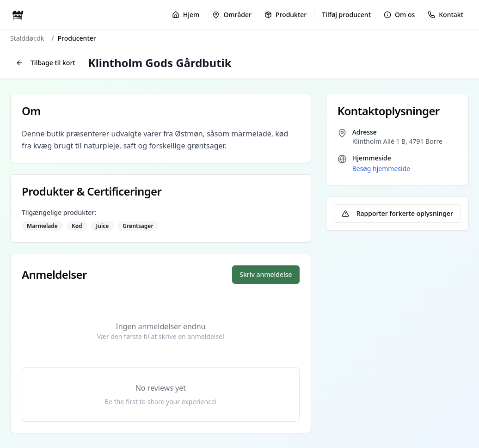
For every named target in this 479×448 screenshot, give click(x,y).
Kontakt (445, 15)
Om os (399, 15)
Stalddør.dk (27, 38)
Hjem (186, 15)
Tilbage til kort (46, 63)
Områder (232, 15)
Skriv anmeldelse (266, 274)
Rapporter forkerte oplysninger (397, 213)
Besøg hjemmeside (381, 169)
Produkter (286, 15)
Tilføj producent (346, 15)
